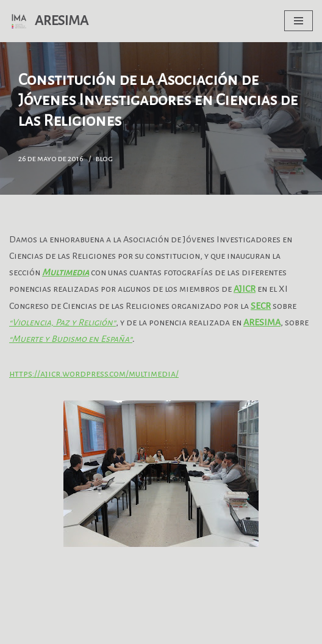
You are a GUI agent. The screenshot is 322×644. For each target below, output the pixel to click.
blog (104, 158)
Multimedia (66, 272)
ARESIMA (262, 322)
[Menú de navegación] (299, 21)
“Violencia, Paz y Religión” (63, 322)
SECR (261, 306)
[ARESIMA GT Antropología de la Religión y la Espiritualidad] (49, 21)
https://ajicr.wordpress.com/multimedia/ (94, 374)
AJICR (245, 289)
